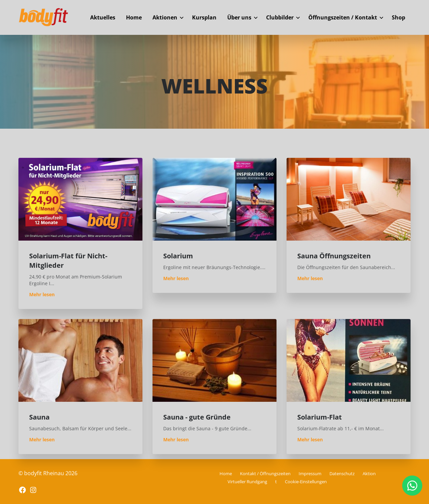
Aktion (369, 474)
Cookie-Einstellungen (306, 482)
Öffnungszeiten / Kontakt (343, 17)
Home (134, 17)
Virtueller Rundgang (247, 482)
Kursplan (204, 17)
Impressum (310, 474)
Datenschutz (342, 474)
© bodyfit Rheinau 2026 (48, 473)
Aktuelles (103, 17)
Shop (399, 17)
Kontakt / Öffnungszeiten (265, 474)
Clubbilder (280, 17)
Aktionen (165, 17)
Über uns (239, 17)
